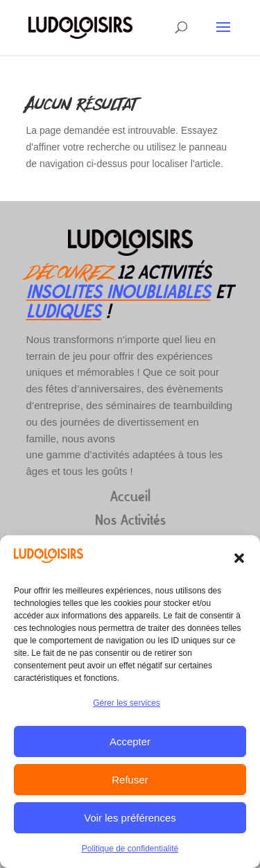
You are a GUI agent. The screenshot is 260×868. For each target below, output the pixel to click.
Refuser (130, 780)
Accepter (130, 741)
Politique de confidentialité (130, 849)
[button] (239, 558)
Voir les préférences (130, 818)
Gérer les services (127, 703)
